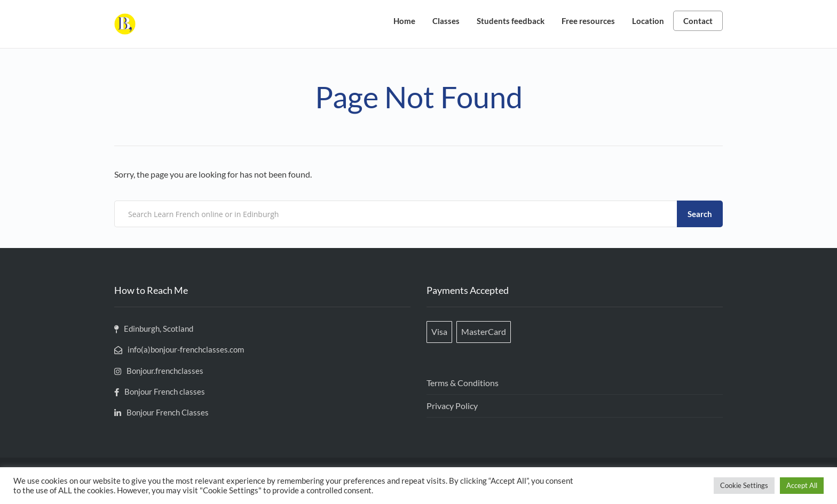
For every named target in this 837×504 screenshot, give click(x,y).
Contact (698, 21)
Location (648, 21)
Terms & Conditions (463, 383)
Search (700, 214)
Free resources (588, 21)
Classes (446, 21)
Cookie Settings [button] (744, 485)
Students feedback (511, 21)
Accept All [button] (802, 485)
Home (404, 21)
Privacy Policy (452, 406)
